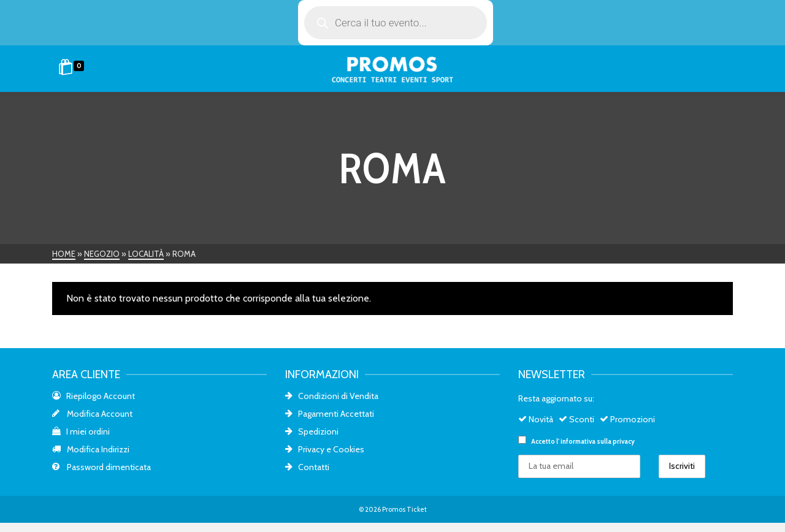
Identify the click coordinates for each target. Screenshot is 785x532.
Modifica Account (92, 414)
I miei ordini (81, 431)
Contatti (307, 467)
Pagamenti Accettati (330, 414)
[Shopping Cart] (73, 69)
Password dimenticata (101, 467)
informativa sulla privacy (598, 441)
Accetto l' (576, 441)
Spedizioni (312, 431)
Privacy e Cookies (325, 449)
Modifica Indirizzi (91, 449)
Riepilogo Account (94, 396)
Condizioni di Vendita (332, 396)
